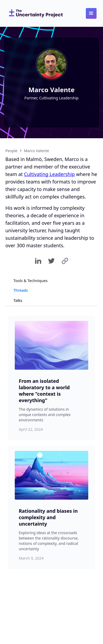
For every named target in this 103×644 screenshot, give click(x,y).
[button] (91, 13)
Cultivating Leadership (49, 174)
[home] (35, 13)
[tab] (51, 281)
